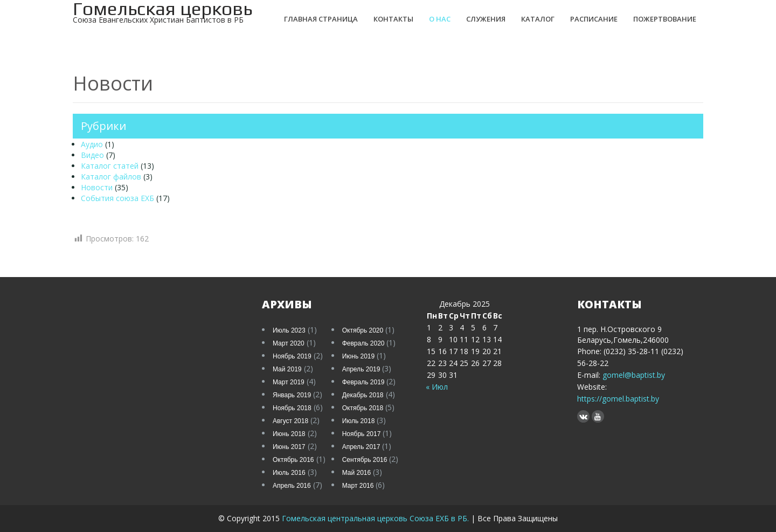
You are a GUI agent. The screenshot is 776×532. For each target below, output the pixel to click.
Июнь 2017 (289, 447)
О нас (440, 19)
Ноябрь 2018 (292, 408)
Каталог (538, 19)
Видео (92, 155)
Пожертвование (665, 19)
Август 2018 (290, 421)
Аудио (92, 144)
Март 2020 (289, 343)
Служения (486, 19)
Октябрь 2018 (363, 408)
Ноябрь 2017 (362, 434)
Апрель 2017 (361, 447)
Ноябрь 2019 (292, 356)
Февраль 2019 (363, 382)
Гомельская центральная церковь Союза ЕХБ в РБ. (376, 518)
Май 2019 (287, 369)
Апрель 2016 (292, 486)
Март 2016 (358, 486)
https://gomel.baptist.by (618, 399)
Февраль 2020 (363, 343)
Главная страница (321, 19)
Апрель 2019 (361, 369)
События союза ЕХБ (117, 198)
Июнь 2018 (289, 434)
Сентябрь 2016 (365, 460)
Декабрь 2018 (363, 395)
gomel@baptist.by (634, 375)
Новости (97, 187)
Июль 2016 (289, 473)
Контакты (393, 19)
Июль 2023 (289, 330)
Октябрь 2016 (293, 460)
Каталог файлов (111, 177)
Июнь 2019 (359, 356)
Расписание (594, 19)
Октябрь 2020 (363, 330)
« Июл (437, 387)
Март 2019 (289, 382)
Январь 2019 (292, 395)
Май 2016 (357, 473)
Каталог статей (110, 166)
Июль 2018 (359, 421)
